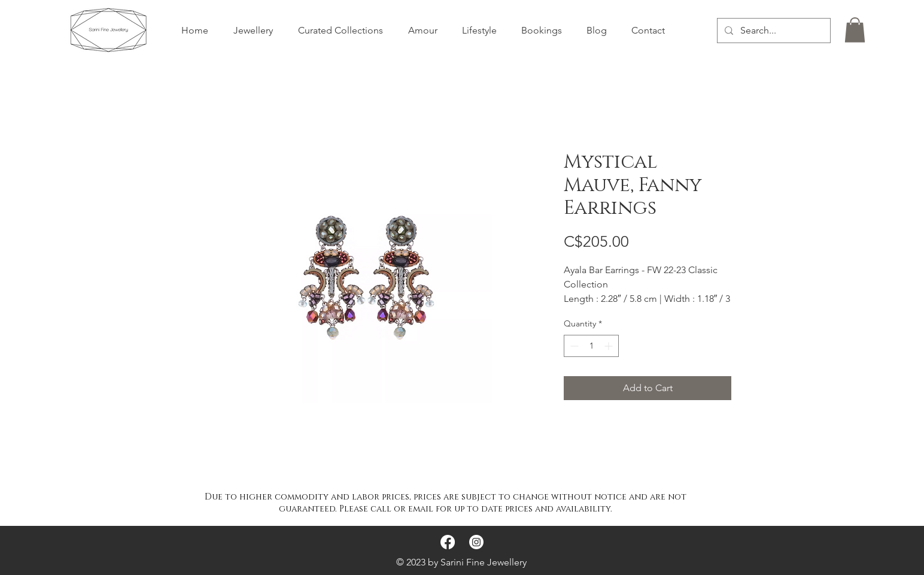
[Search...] (773, 31)
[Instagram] (476, 542)
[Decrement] (573, 346)
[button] (855, 30)
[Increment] (610, 346)
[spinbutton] (591, 346)
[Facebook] (448, 542)
